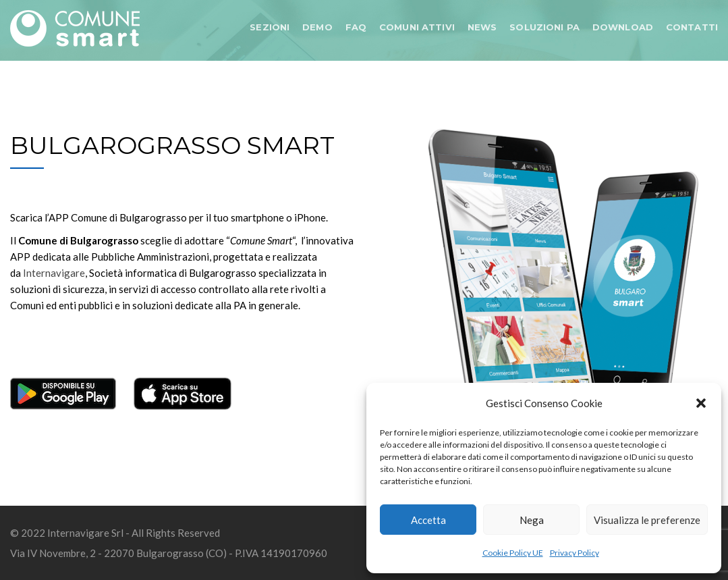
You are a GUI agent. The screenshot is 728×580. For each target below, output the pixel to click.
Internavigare (54, 273)
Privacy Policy (575, 553)
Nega (532, 520)
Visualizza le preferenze (647, 520)
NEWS (482, 27)
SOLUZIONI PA (544, 27)
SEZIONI (270, 27)
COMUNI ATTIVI (417, 27)
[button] (701, 403)
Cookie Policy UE (513, 553)
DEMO (317, 27)
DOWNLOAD (623, 27)
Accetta (428, 520)
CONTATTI (692, 27)
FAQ (356, 27)
